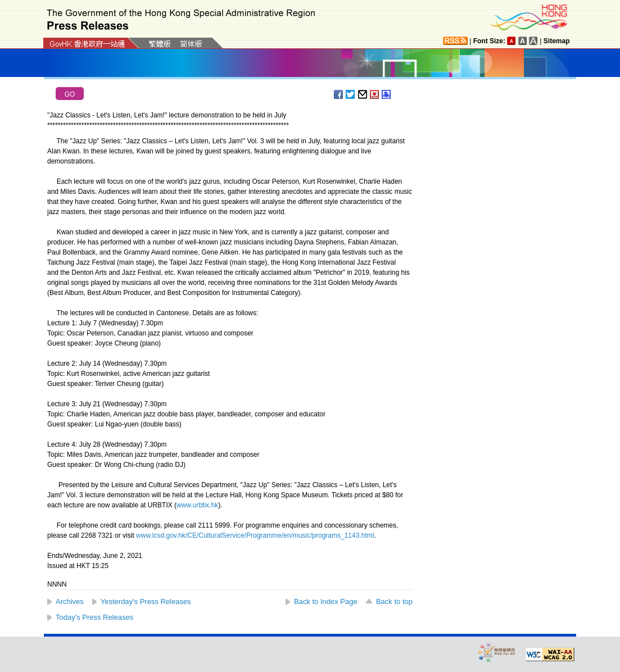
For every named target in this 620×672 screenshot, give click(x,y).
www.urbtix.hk (197, 505)
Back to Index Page (326, 601)
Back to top (394, 601)
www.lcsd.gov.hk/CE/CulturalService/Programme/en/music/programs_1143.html (255, 535)
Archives (70, 601)
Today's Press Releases (94, 617)
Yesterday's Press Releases (146, 601)
